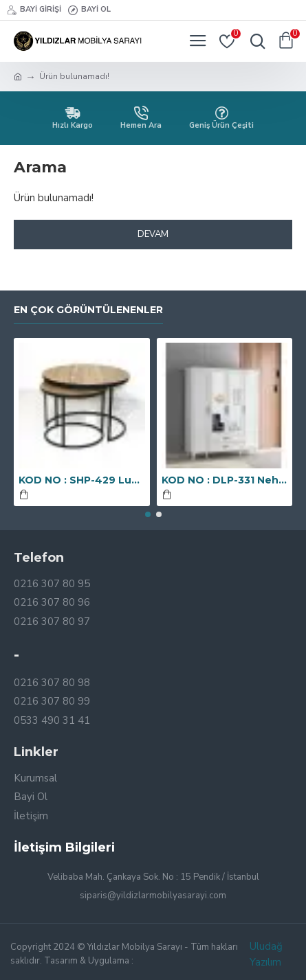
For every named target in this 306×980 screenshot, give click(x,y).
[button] (148, 514)
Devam (153, 234)
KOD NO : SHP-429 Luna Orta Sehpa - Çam (82, 480)
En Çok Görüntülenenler (88, 310)
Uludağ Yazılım (266, 954)
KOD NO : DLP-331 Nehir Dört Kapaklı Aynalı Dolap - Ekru (225, 480)
